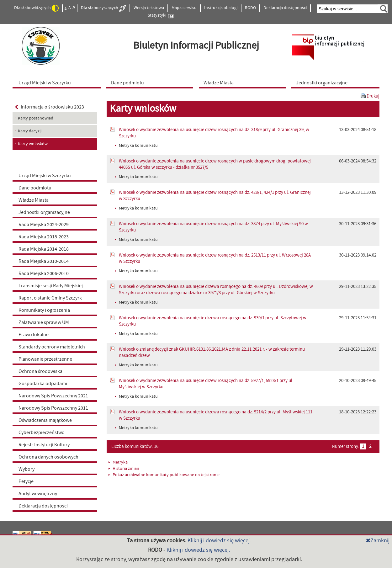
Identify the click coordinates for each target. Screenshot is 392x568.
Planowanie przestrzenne (45, 359)
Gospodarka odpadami (43, 384)
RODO (250, 8)
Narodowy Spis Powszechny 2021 (53, 396)
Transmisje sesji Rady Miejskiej (51, 286)
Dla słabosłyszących (103, 8)
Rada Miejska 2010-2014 (44, 261)
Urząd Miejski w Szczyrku (45, 176)
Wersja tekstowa (149, 8)
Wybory (26, 469)
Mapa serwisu (184, 8)
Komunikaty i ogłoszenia (44, 310)
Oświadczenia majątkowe (45, 420)
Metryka (118, 462)
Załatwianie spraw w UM (44, 322)
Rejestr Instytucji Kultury (44, 445)
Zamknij (378, 541)
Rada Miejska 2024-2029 (44, 225)
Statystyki (161, 16)
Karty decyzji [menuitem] (30, 131)
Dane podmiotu (35, 188)
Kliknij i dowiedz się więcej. (219, 541)
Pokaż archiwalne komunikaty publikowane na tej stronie (164, 475)
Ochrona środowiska (40, 371)
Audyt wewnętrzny (38, 494)
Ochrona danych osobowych (48, 457)
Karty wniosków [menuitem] (33, 144)
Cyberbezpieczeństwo (42, 433)
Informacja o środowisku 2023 (50, 107)
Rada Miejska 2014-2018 (44, 249)
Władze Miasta (34, 200)
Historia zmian (124, 469)
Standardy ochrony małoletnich (52, 347)
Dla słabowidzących (36, 8)
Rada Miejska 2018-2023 (44, 237)
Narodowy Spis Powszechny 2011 (53, 408)
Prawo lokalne (34, 335)
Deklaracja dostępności (285, 8)
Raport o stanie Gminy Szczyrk (50, 298)
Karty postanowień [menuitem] (36, 118)
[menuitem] (58, 82)
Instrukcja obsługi (221, 8)
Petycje (26, 481)
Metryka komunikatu (136, 146)
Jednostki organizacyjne (44, 212)
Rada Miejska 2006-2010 (44, 273)
